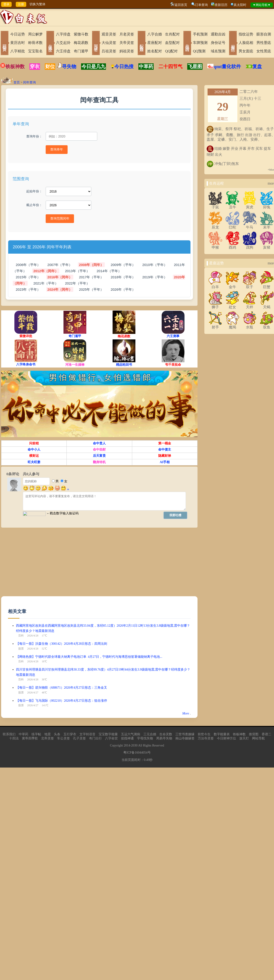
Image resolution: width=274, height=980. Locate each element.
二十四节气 (170, 67)
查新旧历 (221, 5)
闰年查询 (29, 82)
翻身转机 (99, 462)
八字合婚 (155, 34)
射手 (215, 325)
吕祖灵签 (109, 51)
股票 (21, 649)
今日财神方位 (227, 738)
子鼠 (215, 205)
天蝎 (267, 305)
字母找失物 (145, 738)
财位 (50, 67)
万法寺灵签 (206, 738)
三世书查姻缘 (185, 734)
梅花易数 (81, 43)
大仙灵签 (109, 43)
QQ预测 (199, 51)
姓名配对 (155, 51)
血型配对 (172, 43)
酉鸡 (232, 246)
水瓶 (250, 325)
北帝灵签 (47, 738)
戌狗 (250, 246)
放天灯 (244, 738)
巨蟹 (267, 285)
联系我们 (9, 734)
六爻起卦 (63, 43)
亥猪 (267, 246)
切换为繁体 (37, 4)
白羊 (215, 285)
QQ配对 (171, 51)
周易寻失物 (164, 738)
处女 (232, 305)
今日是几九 (94, 67)
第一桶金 (165, 443)
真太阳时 (240, 5)
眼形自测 (264, 34)
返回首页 (181, 5)
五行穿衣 (70, 734)
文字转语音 (87, 734)
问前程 (34, 443)
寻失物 (69, 67)
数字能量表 (222, 734)
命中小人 (34, 450)
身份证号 (218, 43)
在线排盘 (50, 43)
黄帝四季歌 (30, 738)
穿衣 (35, 67)
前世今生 (204, 734)
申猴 (215, 246)
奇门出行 (95, 738)
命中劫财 (99, 450)
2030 (134, 745)
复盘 (257, 67)
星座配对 (155, 43)
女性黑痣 (264, 51)
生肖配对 (172, 34)
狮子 (215, 305)
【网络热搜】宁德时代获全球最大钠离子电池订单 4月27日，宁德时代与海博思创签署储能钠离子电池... (89, 657)
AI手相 (165, 462)
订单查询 (201, 5)
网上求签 (96, 43)
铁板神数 (15, 67)
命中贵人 (99, 443)
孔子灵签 (79, 738)
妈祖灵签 (127, 51)
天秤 (250, 305)
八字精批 (18, 51)
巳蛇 (232, 226)
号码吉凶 (187, 43)
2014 (127, 745)
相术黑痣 (233, 43)
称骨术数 (35, 43)
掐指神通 (127, 738)
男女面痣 (246, 51)
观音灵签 (109, 34)
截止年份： (34, 205)
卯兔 (267, 205)
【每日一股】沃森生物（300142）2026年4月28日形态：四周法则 (62, 644)
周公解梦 (35, 34)
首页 (17, 82)
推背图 (254, 734)
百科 (21, 636)
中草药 (146, 67)
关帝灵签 (127, 43)
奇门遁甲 (81, 51)
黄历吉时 (18, 43)
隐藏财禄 (165, 456)
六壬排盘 (63, 51)
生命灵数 (166, 734)
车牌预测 (200, 43)
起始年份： (34, 191)
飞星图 (195, 67)
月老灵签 (127, 34)
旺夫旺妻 (34, 462)
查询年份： (34, 136)
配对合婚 (142, 43)
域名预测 (218, 51)
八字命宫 (111, 738)
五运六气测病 (131, 734)
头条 (57, 734)
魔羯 (232, 325)
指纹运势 (246, 34)
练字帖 (36, 734)
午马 (250, 226)
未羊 (267, 226)
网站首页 (5, 43)
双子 (250, 285)
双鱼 (267, 325)
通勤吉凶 (218, 34)
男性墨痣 (264, 43)
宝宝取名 (35, 51)
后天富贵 (99, 456)
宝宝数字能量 (108, 734)
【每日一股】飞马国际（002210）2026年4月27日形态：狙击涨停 (62, 701)
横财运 (34, 456)
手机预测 (200, 34)
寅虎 (250, 205)
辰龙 (215, 226)
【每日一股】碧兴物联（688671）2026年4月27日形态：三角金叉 (62, 688)
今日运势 (18, 34)
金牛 (232, 285)
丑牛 (232, 205)
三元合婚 (150, 734)
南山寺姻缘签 (185, 738)
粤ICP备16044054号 (137, 753)
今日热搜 (122, 67)
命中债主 (165, 450)
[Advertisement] (88, 564)
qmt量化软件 (227, 67)
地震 (47, 734)
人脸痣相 (246, 43)
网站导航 (258, 738)
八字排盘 (63, 34)
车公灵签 (63, 738)
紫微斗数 (81, 34)
